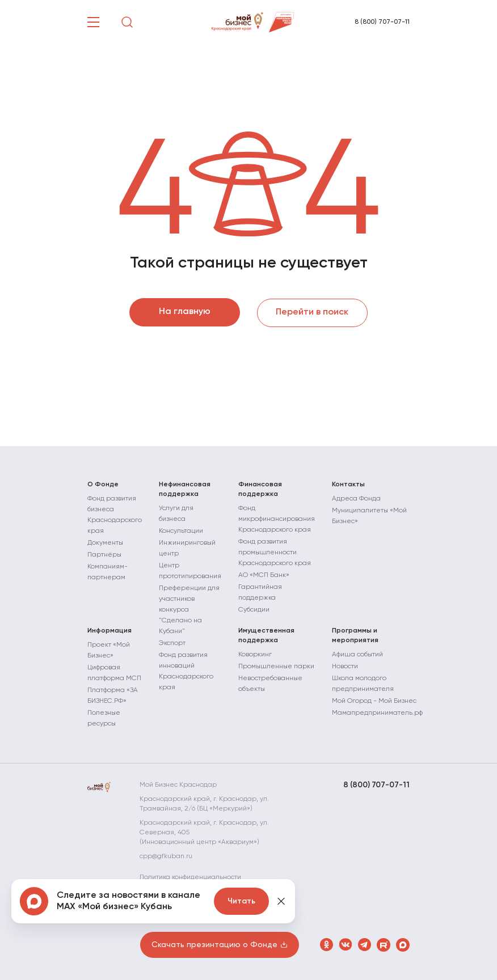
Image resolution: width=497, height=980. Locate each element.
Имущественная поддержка (266, 635)
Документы (105, 542)
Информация (109, 630)
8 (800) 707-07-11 (382, 22)
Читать (241, 901)
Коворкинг (255, 654)
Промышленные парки (276, 666)
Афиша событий (357, 654)
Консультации (181, 531)
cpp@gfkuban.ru (167, 856)
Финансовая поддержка (260, 489)
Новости (345, 666)
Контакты (348, 484)
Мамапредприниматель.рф (377, 712)
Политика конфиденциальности (191, 877)
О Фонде (103, 484)
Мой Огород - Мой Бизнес (374, 701)
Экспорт (172, 643)
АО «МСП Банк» (264, 575)
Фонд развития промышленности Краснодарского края (275, 552)
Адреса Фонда (356, 498)
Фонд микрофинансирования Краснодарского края (277, 519)
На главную (185, 312)
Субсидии (254, 609)
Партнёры (104, 554)
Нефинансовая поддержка (185, 489)
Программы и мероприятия (355, 635)
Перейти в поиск (313, 312)
